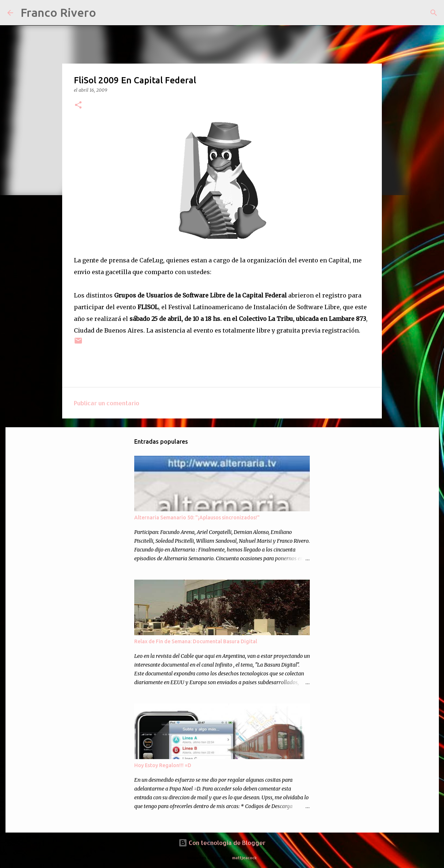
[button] (78, 105)
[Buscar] (106, 13)
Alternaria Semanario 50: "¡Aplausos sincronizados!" (197, 518)
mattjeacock (244, 858)
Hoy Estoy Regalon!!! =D (163, 765)
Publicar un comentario (107, 403)
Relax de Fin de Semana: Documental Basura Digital (196, 641)
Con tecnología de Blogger (222, 843)
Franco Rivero (58, 12)
